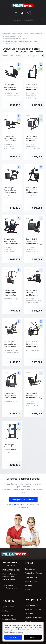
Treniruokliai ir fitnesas (33, 573)
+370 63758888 (8, 585)
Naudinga (8, 601)
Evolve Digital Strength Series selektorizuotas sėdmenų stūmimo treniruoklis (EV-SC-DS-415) (34, 296)
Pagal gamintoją (31, 577)
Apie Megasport (8, 607)
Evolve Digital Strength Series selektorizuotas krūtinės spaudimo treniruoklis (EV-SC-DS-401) (34, 90)
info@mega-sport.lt (10, 588)
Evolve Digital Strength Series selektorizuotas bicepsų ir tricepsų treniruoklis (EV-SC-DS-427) (34, 193)
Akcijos (27, 589)
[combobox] (35, 56)
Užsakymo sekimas (32, 605)
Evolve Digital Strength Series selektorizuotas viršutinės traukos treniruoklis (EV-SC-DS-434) (34, 347)
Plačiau (33, 637)
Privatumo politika (9, 619)
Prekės (29, 563)
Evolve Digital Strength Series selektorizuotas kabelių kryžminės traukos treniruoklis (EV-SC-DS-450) (11, 450)
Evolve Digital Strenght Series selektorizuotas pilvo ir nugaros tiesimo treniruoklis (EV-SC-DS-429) (11, 193)
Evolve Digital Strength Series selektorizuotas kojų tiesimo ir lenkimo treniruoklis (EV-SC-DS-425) (12, 245)
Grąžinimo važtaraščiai (33, 618)
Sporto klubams (31, 581)
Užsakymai (29, 613)
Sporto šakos (30, 569)
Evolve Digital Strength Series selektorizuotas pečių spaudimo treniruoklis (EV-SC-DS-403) (34, 142)
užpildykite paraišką (19, 504)
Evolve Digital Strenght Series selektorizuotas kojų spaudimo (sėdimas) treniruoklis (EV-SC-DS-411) (34, 399)
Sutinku (13, 637)
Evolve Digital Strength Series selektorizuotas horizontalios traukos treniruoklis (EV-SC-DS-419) (11, 90)
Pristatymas (7, 611)
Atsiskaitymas (8, 615)
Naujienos (29, 585)
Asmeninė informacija (33, 609)
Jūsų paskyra (33, 599)
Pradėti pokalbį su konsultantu (23, 499)
